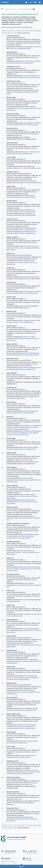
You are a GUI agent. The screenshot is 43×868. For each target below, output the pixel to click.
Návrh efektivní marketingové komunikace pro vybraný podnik (21, 479)
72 (15, 33)
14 (34, 31)
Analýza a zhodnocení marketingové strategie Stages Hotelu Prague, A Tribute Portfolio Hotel (23, 772)
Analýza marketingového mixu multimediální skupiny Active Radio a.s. (23, 629)
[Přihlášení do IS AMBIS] (40, 2)
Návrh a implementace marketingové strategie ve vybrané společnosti (22, 660)
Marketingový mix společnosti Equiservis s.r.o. (21, 167)
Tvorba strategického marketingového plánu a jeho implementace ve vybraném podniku (22, 726)
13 (31, 31)
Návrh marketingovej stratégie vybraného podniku (21, 182)
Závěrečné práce (10, 9)
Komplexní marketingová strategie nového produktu (23, 77)
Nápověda (7, 858)
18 (5, 33)
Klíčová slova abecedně (9, 27)
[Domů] (26, 2)
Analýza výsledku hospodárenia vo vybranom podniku (20, 261)
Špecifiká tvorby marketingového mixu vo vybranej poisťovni (20, 644)
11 (26, 31)
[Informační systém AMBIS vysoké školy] (5, 2)
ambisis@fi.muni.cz (10, 853)
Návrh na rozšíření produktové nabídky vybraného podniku (21, 338)
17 (3, 33)
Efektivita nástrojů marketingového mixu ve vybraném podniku (21, 107)
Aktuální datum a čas (32, 853)
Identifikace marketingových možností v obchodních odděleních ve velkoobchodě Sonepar (24, 427)
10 (23, 31)
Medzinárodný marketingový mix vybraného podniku (20, 818)
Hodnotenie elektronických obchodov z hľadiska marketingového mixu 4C (23, 568)
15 (37, 31)
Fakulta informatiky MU (19, 839)
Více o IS (28, 858)
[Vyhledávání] (31, 2)
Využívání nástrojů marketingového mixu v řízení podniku (21, 495)
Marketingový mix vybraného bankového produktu (21, 517)
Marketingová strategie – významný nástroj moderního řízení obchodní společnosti (23, 536)
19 (8, 33)
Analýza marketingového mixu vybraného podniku (23, 354)
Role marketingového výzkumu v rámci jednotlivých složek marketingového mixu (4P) (23, 678)
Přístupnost (29, 860)
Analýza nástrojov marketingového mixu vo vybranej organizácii (21, 691)
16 (40, 31)
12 (28, 31)
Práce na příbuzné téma (25, 9)
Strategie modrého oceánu (32, 614)
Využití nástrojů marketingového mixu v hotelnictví (20, 584)
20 (11, 33)
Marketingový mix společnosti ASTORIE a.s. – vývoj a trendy (20, 552)
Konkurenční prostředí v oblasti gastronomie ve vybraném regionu (23, 247)
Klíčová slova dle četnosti (25, 27)
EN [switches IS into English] (35, 2)
